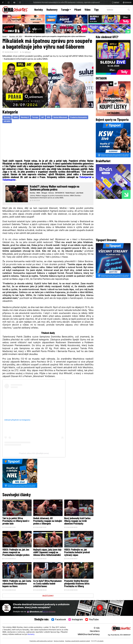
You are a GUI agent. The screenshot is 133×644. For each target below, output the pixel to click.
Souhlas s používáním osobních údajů (78, 641)
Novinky (39, 10)
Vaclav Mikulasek (60, 118)
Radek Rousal (70, 193)
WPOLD (28, 52)
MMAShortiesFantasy (89, 635)
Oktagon (44, 193)
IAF (17, 37)
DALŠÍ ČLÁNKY (48, 596)
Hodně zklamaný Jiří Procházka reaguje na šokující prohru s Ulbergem (48, 521)
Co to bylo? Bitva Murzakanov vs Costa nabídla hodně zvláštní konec (47, 584)
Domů (5, 37)
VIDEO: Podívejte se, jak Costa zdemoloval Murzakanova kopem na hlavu (17, 584)
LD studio (100, 641)
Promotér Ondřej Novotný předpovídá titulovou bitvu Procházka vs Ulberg (77, 584)
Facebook (59, 620)
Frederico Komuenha (79, 118)
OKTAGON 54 (60, 193)
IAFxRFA (7, 121)
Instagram (76, 620)
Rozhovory (52, 10)
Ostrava (51, 193)
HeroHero (95, 631)
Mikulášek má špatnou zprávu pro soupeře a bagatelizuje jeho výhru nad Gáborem (55, 37)
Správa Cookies (59, 641)
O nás (97, 628)
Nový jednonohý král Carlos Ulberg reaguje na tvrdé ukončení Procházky (77, 521)
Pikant (78, 10)
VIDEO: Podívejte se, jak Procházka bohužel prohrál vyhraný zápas (77, 553)
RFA (21, 37)
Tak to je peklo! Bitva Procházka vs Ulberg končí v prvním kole (16, 521)
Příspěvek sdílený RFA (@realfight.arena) (34, 453)
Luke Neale (80, 193)
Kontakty (31, 634)
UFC (11, 514)
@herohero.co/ (41, 612)
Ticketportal (85, 177)
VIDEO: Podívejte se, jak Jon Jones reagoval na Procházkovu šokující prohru (16, 553)
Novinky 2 (25, 118)
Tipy (96, 10)
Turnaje (66, 10)
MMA (16, 118)
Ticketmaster (9, 180)
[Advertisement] (48, 142)
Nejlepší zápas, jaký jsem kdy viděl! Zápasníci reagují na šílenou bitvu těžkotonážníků (47, 553)
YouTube (92, 620)
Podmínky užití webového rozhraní (41, 641)
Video (87, 10)
